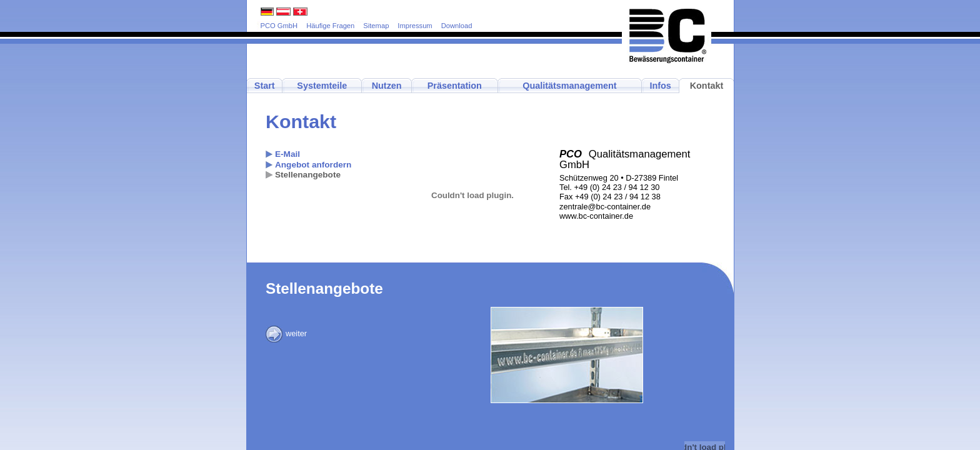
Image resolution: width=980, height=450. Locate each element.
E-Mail (287, 154)
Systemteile (322, 86)
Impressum (415, 26)
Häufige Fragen (330, 26)
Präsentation (455, 86)
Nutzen (387, 86)
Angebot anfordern (313, 165)
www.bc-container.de (596, 216)
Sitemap (376, 26)
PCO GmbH (279, 26)
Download (457, 26)
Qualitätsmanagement (569, 86)
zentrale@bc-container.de (605, 207)
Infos (660, 86)
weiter (286, 333)
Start (265, 86)
